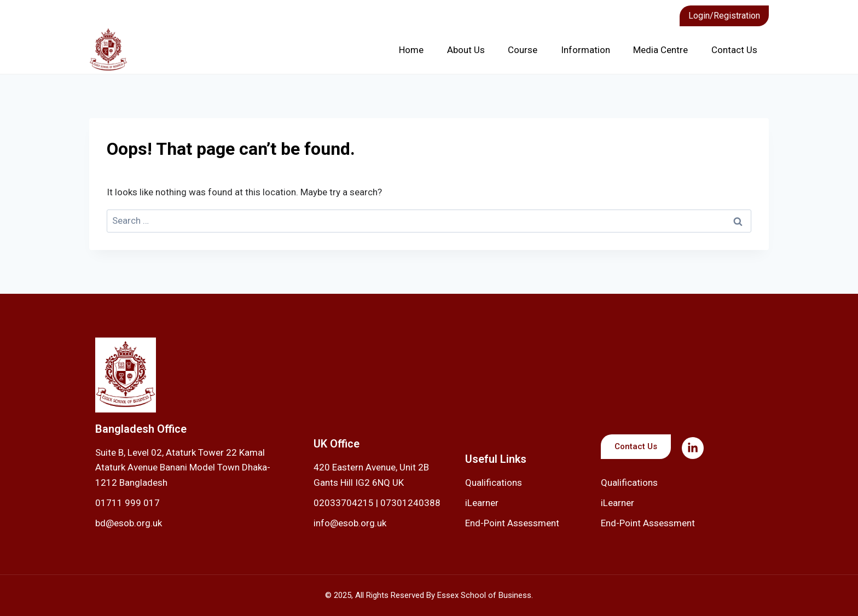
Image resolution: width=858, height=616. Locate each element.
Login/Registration (724, 16)
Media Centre (660, 50)
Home (411, 50)
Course (523, 50)
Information (585, 50)
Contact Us (734, 50)
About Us (466, 50)
